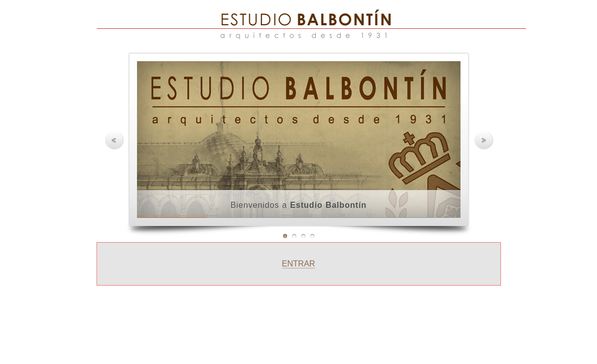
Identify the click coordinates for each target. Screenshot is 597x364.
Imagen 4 (312, 236)
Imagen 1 (285, 236)
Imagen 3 (303, 236)
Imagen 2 (294, 236)
